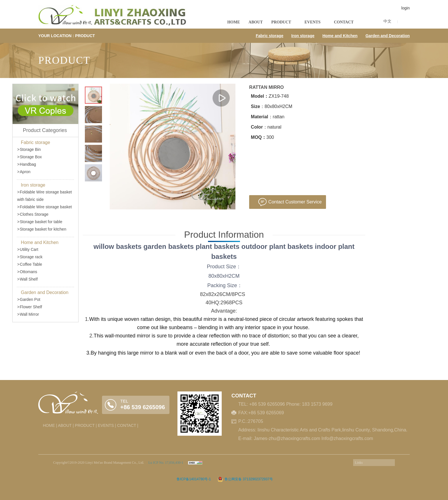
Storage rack (30, 257)
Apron (24, 172)
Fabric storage (269, 36)
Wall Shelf (27, 279)
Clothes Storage (33, 214)
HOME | (50, 425)
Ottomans (27, 272)
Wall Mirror (28, 314)
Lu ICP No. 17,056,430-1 (165, 463)
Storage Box (29, 157)
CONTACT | (128, 425)
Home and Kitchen (340, 36)
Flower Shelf (30, 307)
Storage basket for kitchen (42, 229)
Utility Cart (28, 249)
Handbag (27, 164)
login (405, 8)
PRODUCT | (86, 425)
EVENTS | (107, 425)
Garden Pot (29, 299)
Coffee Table (30, 264)
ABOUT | (66, 425)
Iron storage (303, 36)
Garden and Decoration (388, 36)
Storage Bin (29, 149)
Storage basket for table (40, 222)
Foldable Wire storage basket (44, 207)
